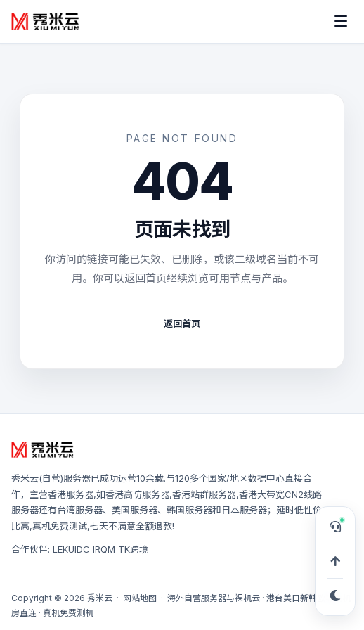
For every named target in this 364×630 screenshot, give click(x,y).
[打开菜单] (341, 21)
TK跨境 (133, 549)
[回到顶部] (335, 561)
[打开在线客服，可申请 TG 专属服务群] (335, 527)
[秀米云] (46, 21)
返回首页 (182, 323)
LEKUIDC (71, 549)
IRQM (104, 549)
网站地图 (140, 598)
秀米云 (25, 478)
